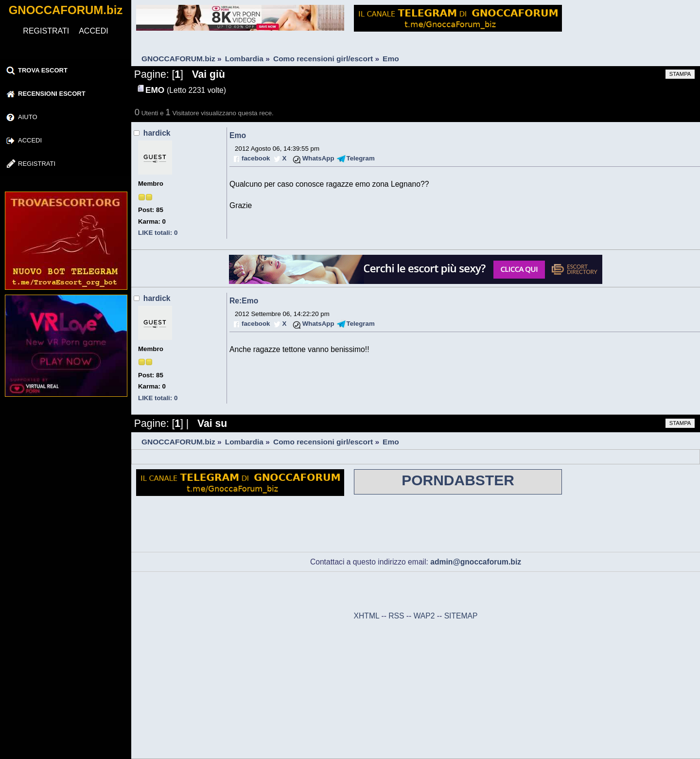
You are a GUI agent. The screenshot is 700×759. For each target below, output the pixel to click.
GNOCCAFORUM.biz (66, 10)
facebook (256, 158)
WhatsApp (318, 158)
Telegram (361, 158)
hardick (157, 133)
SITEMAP (461, 616)
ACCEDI (93, 31)
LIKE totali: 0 (158, 233)
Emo (238, 135)
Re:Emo (244, 301)
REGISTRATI (46, 31)
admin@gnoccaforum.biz (476, 562)
